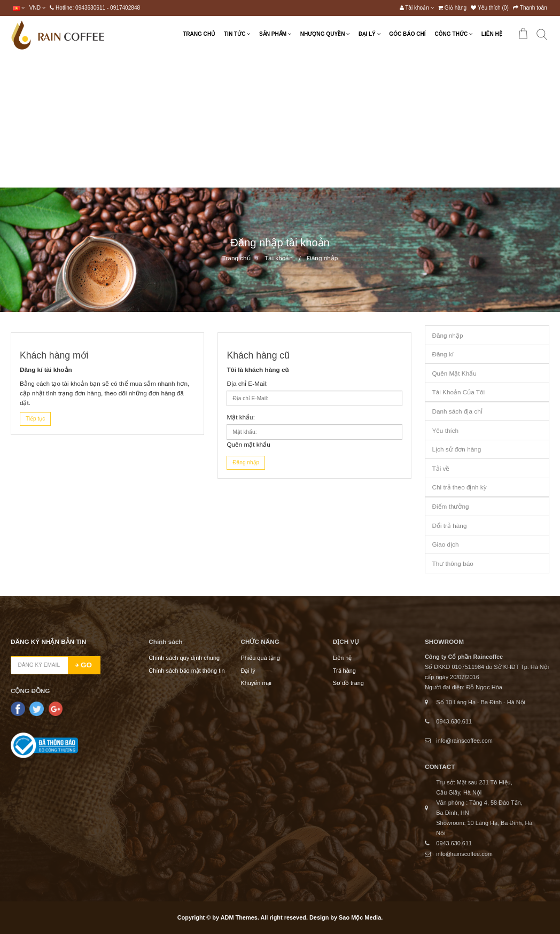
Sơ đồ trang (348, 683)
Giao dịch (445, 544)
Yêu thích (445, 430)
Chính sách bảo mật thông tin (186, 671)
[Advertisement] (280, 120)
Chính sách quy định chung (184, 658)
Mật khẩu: (241, 417)
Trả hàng (344, 671)
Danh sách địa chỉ (457, 411)
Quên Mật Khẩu (454, 373)
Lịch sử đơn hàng (456, 449)
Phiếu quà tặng (260, 658)
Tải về (441, 468)
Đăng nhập (322, 258)
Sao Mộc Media (360, 917)
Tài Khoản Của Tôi (458, 392)
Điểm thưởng (450, 506)
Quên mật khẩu (248, 444)
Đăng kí (443, 354)
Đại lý (248, 671)
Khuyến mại (256, 683)
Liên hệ (343, 658)
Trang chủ (236, 258)
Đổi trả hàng (449, 526)
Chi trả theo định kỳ (459, 487)
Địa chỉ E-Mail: (247, 383)
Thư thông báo (452, 563)
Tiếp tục (35, 419)
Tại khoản (279, 258)
